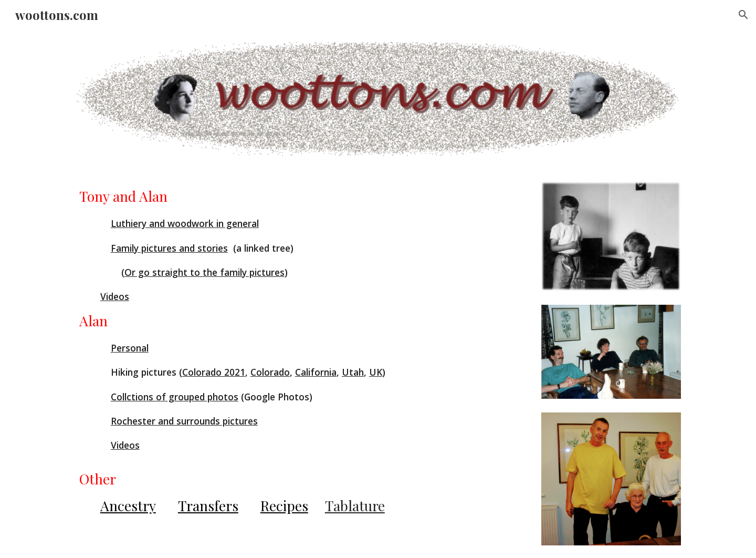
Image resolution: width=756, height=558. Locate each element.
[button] (743, 15)
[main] (300, 351)
